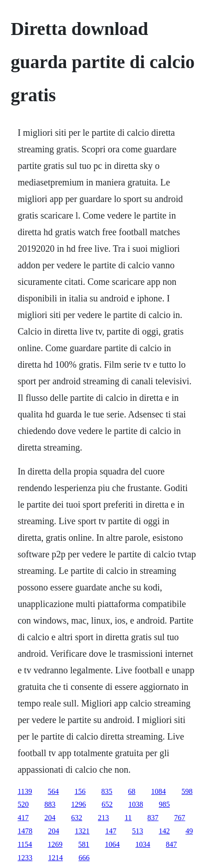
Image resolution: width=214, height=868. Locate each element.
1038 (136, 804)
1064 (113, 844)
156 (80, 791)
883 (50, 804)
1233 (25, 858)
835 (107, 791)
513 (137, 831)
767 (180, 818)
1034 (143, 844)
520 (23, 804)
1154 (25, 844)
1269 (55, 844)
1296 (78, 804)
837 (153, 818)
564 (53, 791)
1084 (159, 791)
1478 (25, 831)
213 (103, 818)
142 (164, 831)
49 (189, 831)
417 (23, 818)
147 (111, 831)
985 (164, 804)
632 (77, 818)
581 (84, 844)
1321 (82, 831)
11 (128, 818)
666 (84, 858)
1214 (55, 858)
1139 (25, 791)
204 (50, 818)
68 (132, 791)
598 (187, 791)
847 (172, 844)
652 (107, 804)
